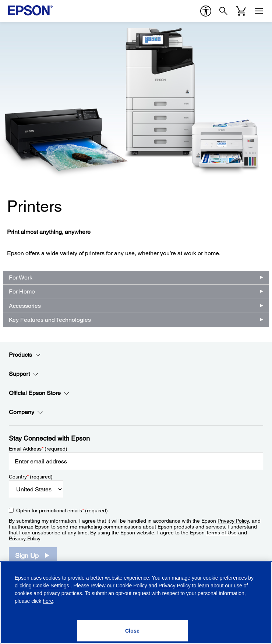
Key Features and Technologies (50, 320)
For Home (22, 291)
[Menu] (259, 11)
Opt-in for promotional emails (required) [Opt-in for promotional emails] (62, 510)
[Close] (133, 631)
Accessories (25, 306)
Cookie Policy (132, 586)
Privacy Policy (233, 521)
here (48, 601)
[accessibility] (206, 11)
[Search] (223, 11)
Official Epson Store (39, 393)
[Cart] (241, 11)
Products (25, 355)
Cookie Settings (52, 586)
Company (26, 412)
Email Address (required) (38, 449)
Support (24, 374)
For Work (21, 277)
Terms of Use (221, 533)
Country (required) (31, 477)
